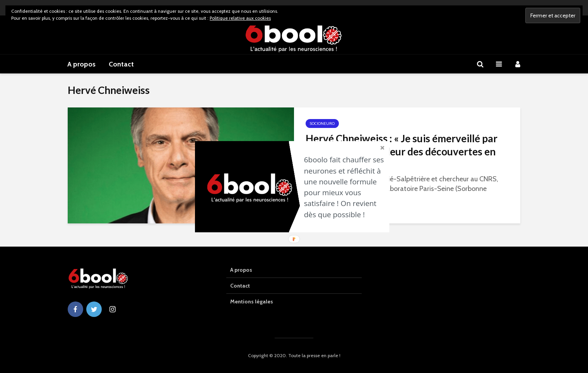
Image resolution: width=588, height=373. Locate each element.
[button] (346, 187)
